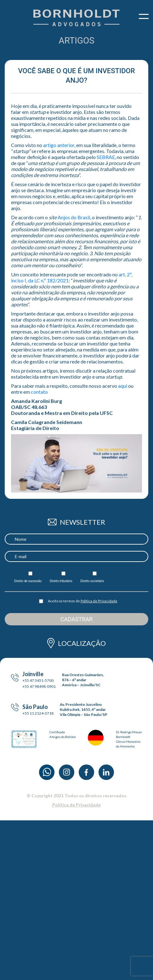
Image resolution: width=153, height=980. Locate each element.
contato (39, 392)
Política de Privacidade (99, 601)
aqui (123, 386)
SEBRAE (106, 157)
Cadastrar (76, 619)
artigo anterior (59, 145)
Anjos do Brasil (74, 217)
